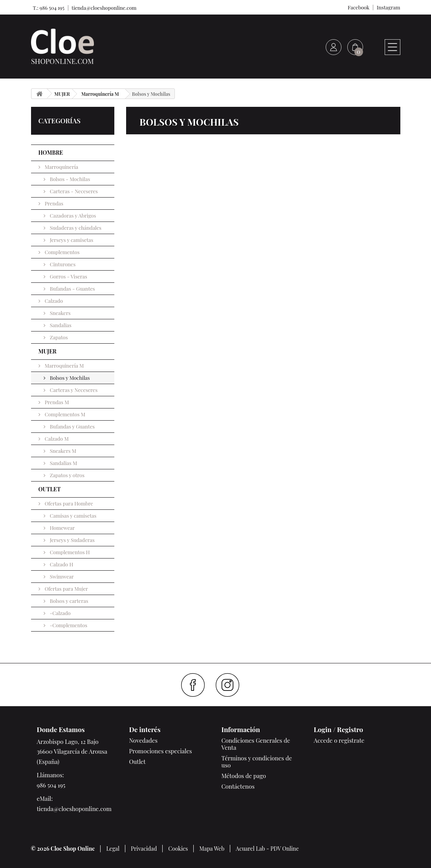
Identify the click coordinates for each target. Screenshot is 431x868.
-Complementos (68, 625)
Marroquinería (61, 167)
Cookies (178, 849)
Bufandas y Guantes (72, 426)
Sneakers (60, 313)
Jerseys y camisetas (71, 240)
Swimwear (61, 576)
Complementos (62, 252)
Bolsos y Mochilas (69, 378)
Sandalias (60, 325)
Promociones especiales (161, 751)
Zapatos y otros (67, 475)
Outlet (138, 762)
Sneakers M (63, 451)
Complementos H (69, 552)
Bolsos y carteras (69, 601)
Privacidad (144, 849)
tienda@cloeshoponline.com (104, 8)
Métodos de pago (244, 776)
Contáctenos (238, 786)
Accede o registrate (339, 740)
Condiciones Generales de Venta (256, 744)
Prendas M (56, 402)
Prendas (54, 203)
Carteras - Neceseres (73, 191)
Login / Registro (339, 729)
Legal (113, 849)
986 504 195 (51, 785)
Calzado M (56, 439)
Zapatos (58, 337)
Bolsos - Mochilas (70, 179)
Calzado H (61, 564)
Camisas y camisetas (73, 515)
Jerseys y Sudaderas (72, 540)
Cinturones (62, 264)
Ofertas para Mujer (66, 589)
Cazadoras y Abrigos (72, 215)
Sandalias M (63, 463)
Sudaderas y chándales (75, 228)
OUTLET (50, 489)
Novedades (143, 740)
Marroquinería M (64, 365)
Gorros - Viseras (68, 276)
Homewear (62, 528)
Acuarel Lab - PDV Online (267, 849)
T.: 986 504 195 (48, 8)
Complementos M (65, 414)
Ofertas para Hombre (68, 503)
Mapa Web (212, 849)
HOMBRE (51, 153)
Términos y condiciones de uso (257, 762)
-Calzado (60, 613)
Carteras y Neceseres (73, 390)
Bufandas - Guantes (72, 288)
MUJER (48, 351)
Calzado (53, 301)
